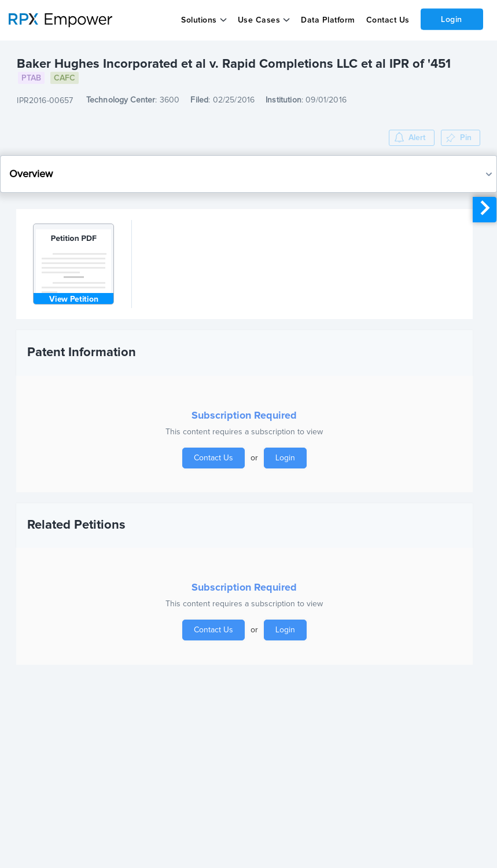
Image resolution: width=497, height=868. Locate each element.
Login (452, 19)
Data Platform (328, 20)
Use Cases (259, 20)
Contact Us (387, 20)
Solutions (199, 20)
